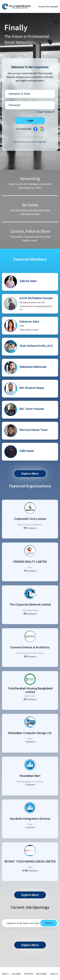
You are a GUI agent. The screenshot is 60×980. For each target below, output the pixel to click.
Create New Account (48, 7)
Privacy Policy (42, 974)
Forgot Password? (46, 112)
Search (49, 923)
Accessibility (16, 974)
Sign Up (42, 142)
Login (30, 120)
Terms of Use (29, 974)
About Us (5, 974)
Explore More (30, 474)
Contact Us (54, 974)
